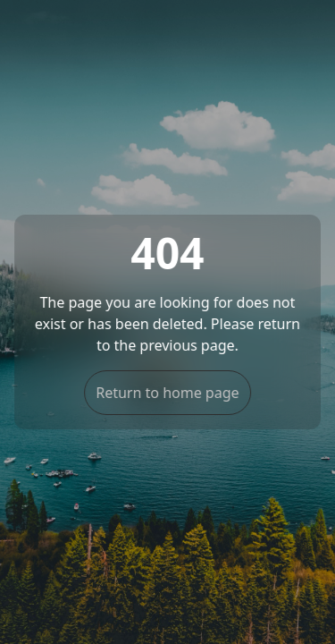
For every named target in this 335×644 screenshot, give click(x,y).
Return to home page (167, 393)
